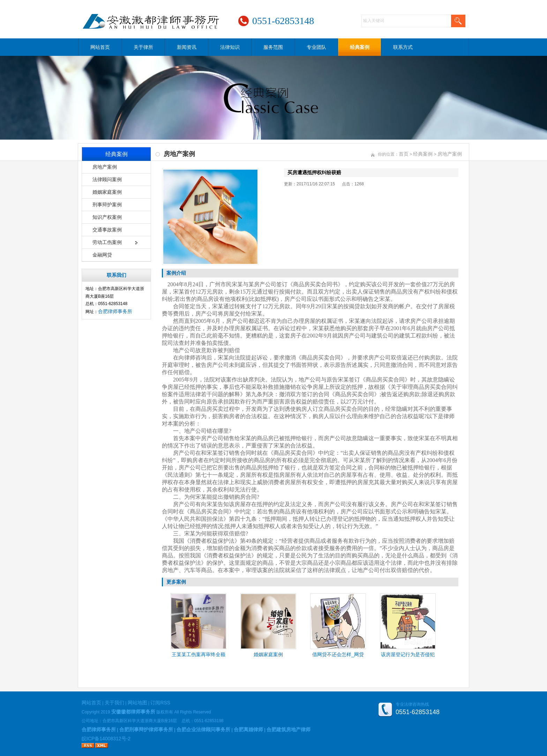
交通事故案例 (107, 230)
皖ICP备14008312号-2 (106, 739)
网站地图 (137, 703)
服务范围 (273, 47)
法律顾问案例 (107, 179)
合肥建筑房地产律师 (289, 729)
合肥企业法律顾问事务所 (203, 729)
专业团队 (316, 47)
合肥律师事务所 (115, 311)
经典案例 (360, 47)
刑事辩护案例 (107, 205)
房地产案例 (105, 167)
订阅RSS (160, 703)
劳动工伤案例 (107, 242)
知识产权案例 (107, 217)
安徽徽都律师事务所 (133, 712)
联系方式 (403, 47)
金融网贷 (102, 255)
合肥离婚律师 (248, 729)
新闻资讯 (187, 47)
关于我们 (114, 703)
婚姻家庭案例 (107, 192)
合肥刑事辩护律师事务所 (146, 729)
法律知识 (230, 47)
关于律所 (143, 47)
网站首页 (100, 47)
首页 (404, 154)
